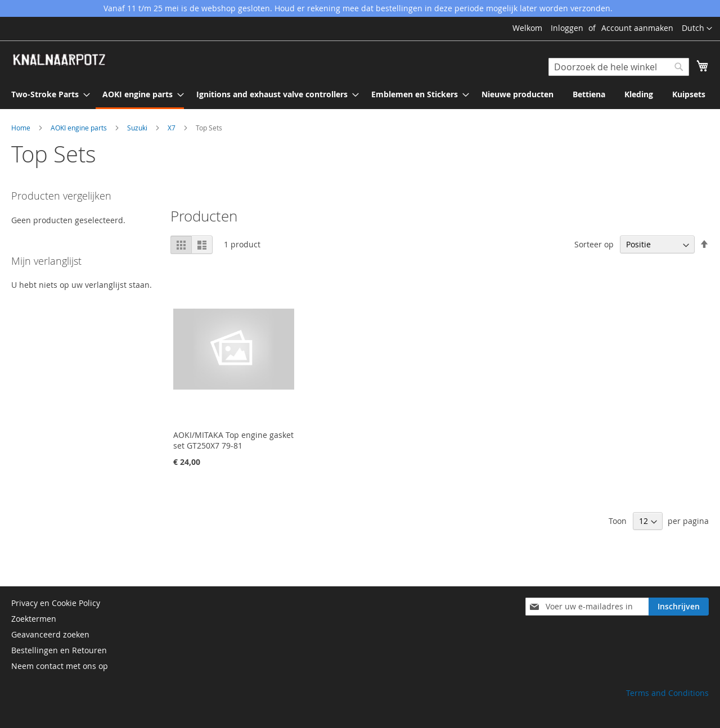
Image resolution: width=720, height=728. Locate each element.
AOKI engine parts (80, 128)
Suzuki (138, 128)
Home (22, 128)
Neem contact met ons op (60, 666)
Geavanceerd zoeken (50, 634)
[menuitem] (47, 94)
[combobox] (619, 67)
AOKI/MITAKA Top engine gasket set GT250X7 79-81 (233, 440)
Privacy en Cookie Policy (56, 603)
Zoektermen (34, 619)
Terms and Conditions (667, 693)
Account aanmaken (637, 28)
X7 (172, 128)
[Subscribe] (679, 607)
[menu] (360, 95)
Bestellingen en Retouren (59, 650)
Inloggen (567, 28)
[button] (697, 29)
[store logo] (59, 60)
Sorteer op (594, 244)
